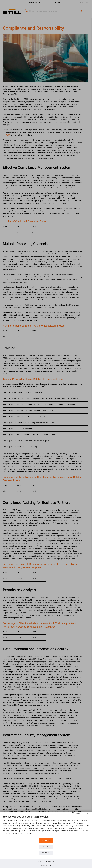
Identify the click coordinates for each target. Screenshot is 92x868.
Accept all (46, 841)
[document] (46, 826)
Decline (46, 847)
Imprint (41, 861)
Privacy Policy (49, 861)
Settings (46, 853)
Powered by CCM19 (46, 866)
